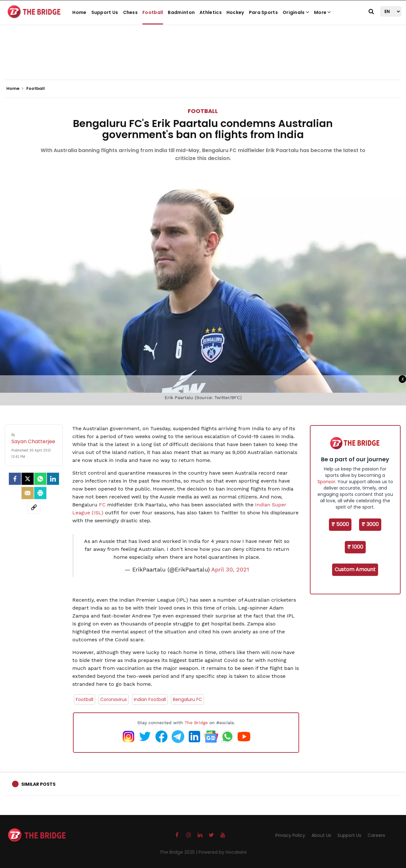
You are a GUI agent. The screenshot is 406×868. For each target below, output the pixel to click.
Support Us (105, 12)
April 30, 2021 (230, 570)
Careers (376, 835)
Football (153, 12)
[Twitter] (28, 479)
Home (79, 12)
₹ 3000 (370, 524)
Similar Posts (38, 784)
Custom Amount (355, 569)
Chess (131, 12)
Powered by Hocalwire (223, 852)
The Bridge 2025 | (179, 852)
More (323, 12)
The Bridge (196, 723)
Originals (296, 12)
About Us (321, 835)
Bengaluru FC (187, 699)
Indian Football (150, 699)
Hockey (235, 12)
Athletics (211, 12)
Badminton (181, 12)
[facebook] (15, 479)
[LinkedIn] (53, 479)
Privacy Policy (290, 835)
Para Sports (263, 12)
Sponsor (326, 482)
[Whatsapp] (40, 479)
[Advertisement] (203, 60)
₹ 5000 (340, 524)
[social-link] (34, 507)
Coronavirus (114, 699)
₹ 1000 (355, 547)
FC (103, 505)
